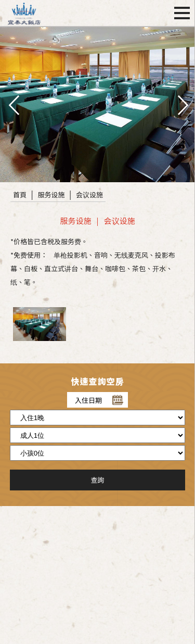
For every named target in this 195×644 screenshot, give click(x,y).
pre (13, 104)
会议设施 (89, 194)
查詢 (97, 480)
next (182, 104)
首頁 (20, 194)
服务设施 (51, 194)
